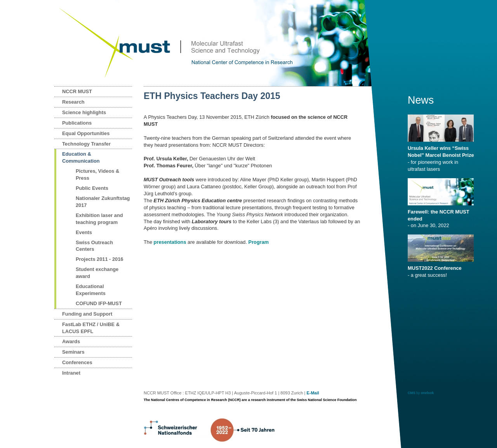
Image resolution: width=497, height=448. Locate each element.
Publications (77, 123)
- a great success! (442, 269)
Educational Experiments (91, 290)
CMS (412, 393)
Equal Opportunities (86, 133)
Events (84, 232)
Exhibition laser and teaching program (99, 219)
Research (73, 102)
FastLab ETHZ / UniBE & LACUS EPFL (91, 328)
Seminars (73, 352)
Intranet (71, 373)
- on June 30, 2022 (442, 216)
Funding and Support (87, 314)
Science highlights (84, 112)
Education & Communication (81, 157)
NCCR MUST (77, 91)
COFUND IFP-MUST (99, 303)
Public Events (92, 188)
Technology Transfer (86, 144)
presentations (170, 242)
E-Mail (313, 393)
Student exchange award (97, 273)
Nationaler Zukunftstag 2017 (103, 202)
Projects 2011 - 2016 (99, 259)
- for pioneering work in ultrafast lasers (442, 156)
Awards (71, 341)
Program (259, 242)
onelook (427, 393)
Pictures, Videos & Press (97, 175)
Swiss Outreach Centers (94, 246)
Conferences (77, 362)
